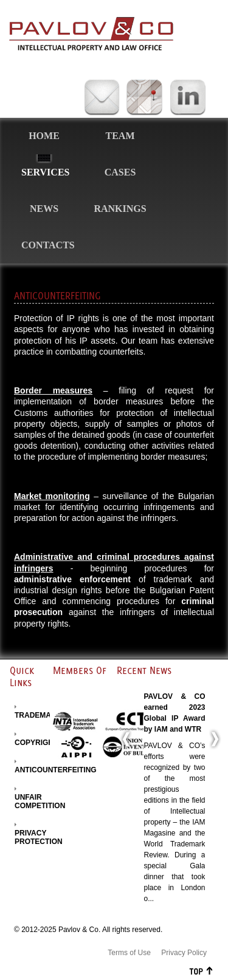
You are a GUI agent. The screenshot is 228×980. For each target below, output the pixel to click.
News (44, 209)
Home (44, 136)
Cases (120, 172)
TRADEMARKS (40, 715)
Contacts (48, 245)
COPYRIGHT (36, 743)
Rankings (120, 209)
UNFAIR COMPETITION (40, 801)
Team (120, 136)
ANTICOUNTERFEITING (56, 770)
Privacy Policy (184, 953)
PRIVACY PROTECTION (39, 837)
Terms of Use (129, 953)
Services (45, 172)
